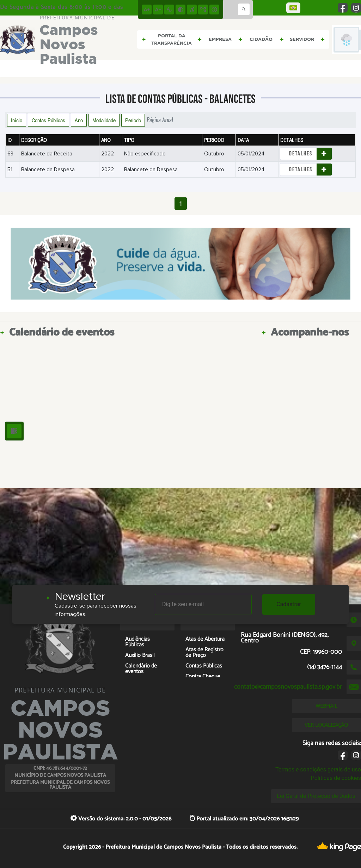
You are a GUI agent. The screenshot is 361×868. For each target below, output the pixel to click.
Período (133, 120)
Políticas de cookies (336, 778)
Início (17, 120)
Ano (79, 120)
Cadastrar (289, 604)
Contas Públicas (48, 120)
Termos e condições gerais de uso (318, 769)
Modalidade (104, 120)
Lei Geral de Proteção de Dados (316, 796)
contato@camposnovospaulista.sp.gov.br (288, 687)
